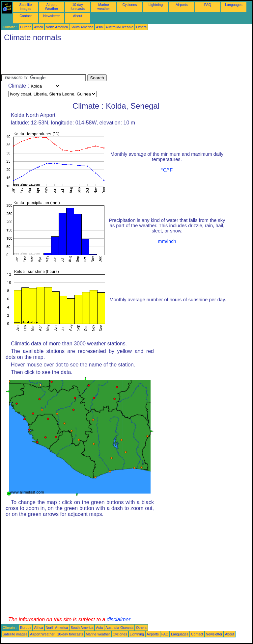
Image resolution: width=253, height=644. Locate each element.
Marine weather (104, 7)
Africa (38, 27)
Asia (99, 27)
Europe (26, 27)
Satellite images (26, 7)
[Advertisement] (121, 60)
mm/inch (167, 241)
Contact (26, 16)
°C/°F (167, 170)
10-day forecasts (78, 7)
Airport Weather (51, 7)
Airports (182, 5)
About (78, 16)
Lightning (156, 5)
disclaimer (119, 619)
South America (82, 27)
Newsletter (51, 16)
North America (57, 27)
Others (141, 27)
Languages (234, 5)
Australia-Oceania (119, 27)
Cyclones (130, 5)
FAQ (208, 5)
